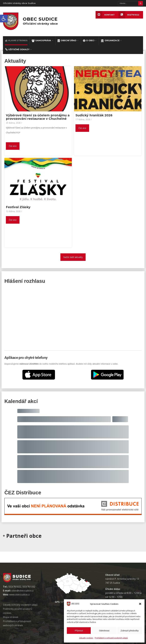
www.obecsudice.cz (19, 595)
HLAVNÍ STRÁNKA (16, 40)
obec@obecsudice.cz (23, 591)
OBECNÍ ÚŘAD (67, 40)
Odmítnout (104, 631)
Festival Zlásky (18, 207)
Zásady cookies (86, 638)
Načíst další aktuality (73, 257)
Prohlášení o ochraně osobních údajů (111, 638)
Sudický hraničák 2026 (94, 115)
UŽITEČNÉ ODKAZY (17, 49)
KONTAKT (105, 15)
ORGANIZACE (110, 40)
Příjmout (79, 631)
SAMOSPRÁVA (41, 40)
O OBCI (89, 40)
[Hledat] (130, 3)
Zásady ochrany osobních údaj (20, 605)
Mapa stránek (11, 617)
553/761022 (129, 15)
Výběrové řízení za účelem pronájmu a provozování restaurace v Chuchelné (38, 117)
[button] (4, 19)
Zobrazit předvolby (130, 631)
